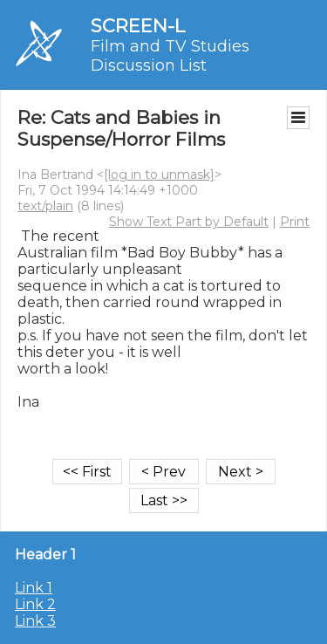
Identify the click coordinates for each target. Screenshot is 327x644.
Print (295, 222)
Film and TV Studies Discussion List (170, 56)
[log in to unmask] (159, 175)
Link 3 (35, 621)
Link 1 (34, 588)
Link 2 (35, 604)
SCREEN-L (138, 26)
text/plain (45, 206)
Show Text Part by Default (189, 222)
